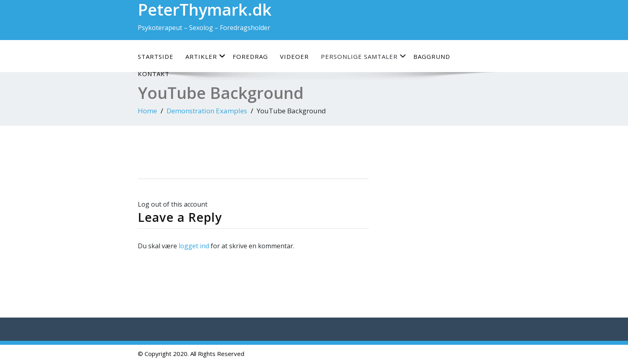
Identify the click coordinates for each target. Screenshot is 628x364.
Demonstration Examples (207, 111)
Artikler (206, 56)
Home (147, 111)
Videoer (294, 56)
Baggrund (432, 56)
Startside (156, 56)
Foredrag (250, 56)
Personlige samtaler (364, 56)
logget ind (194, 246)
